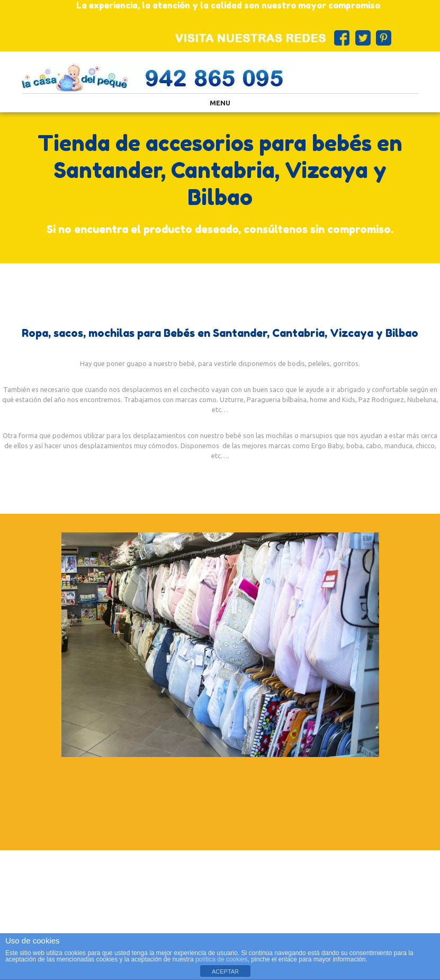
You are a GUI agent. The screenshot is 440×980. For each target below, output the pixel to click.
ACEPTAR (225, 972)
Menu (220, 103)
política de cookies (222, 959)
